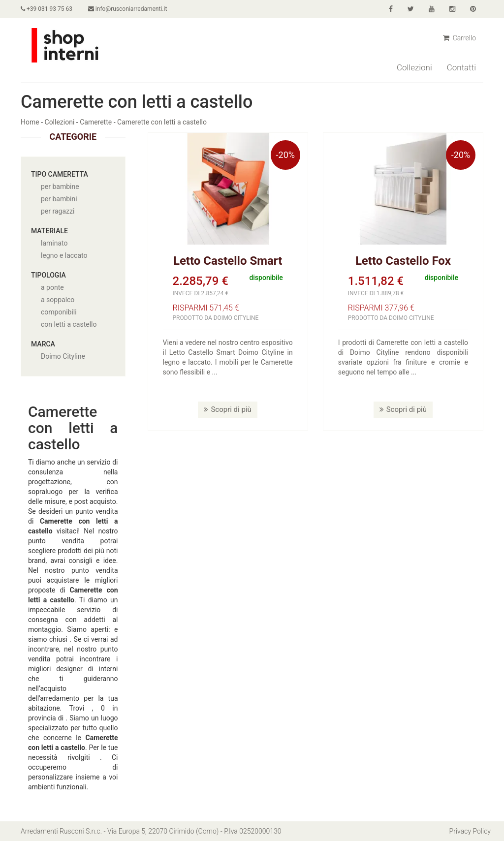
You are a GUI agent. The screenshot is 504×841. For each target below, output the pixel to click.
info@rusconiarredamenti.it (127, 9)
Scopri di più (227, 409)
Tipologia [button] (48, 275)
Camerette (96, 122)
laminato (54, 243)
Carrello (459, 38)
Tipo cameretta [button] (60, 174)
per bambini (59, 199)
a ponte (52, 287)
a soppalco (58, 300)
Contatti (461, 67)
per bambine (60, 187)
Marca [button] (43, 344)
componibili (59, 312)
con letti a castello (69, 324)
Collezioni (414, 67)
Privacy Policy (470, 831)
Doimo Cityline (63, 356)
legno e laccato (64, 255)
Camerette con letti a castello (162, 122)
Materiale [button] (49, 231)
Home (30, 122)
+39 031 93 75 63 (47, 9)
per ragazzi (58, 211)
